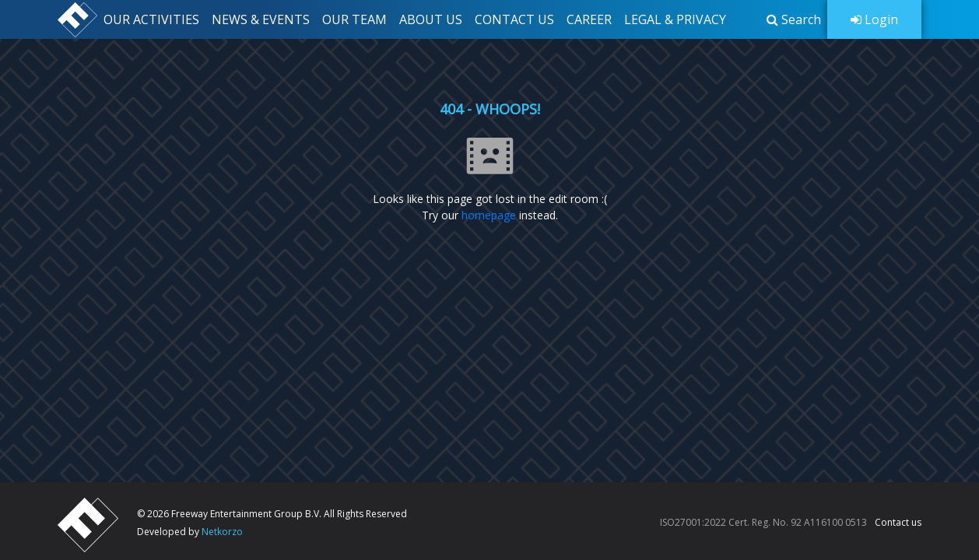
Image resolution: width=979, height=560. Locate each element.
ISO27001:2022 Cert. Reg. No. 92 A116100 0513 (763, 522)
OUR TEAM (354, 19)
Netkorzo (222, 532)
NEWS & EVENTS (261, 19)
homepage (489, 215)
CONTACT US (514, 19)
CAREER (589, 19)
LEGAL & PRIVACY (675, 19)
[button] (794, 19)
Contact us (898, 522)
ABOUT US (431, 19)
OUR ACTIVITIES (151, 19)
